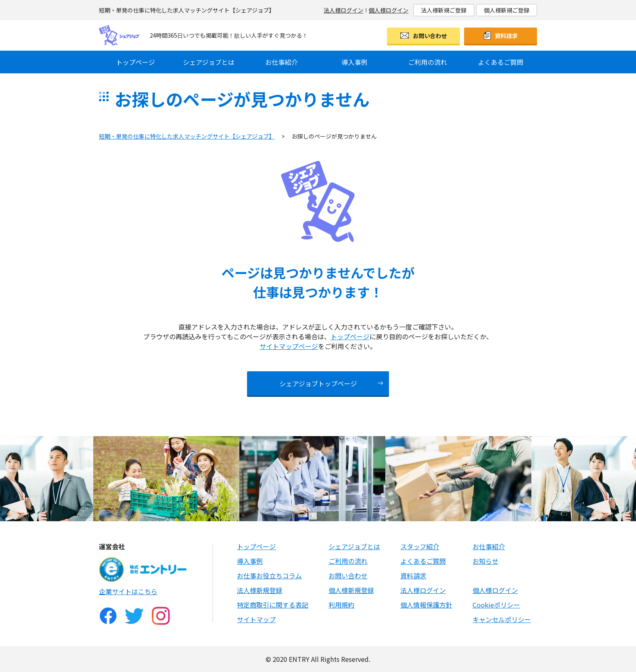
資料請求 (506, 36)
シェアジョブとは (209, 62)
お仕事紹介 (281, 62)
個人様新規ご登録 (507, 10)
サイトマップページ (289, 346)
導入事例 (355, 62)
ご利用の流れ (428, 62)
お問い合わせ (430, 36)
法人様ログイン (344, 10)
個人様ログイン (389, 10)
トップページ (135, 62)
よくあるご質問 (501, 62)
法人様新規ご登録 (444, 10)
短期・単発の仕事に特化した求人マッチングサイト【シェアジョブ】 (187, 136)
